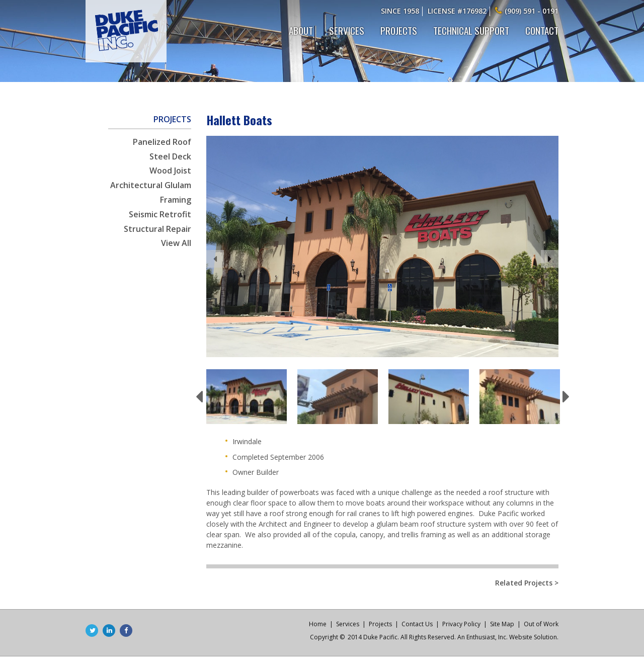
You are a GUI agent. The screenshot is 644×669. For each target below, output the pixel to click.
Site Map (502, 624)
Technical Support (471, 30)
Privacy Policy (461, 624)
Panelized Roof (162, 142)
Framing (176, 200)
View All (176, 243)
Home (318, 624)
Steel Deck (170, 156)
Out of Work (541, 624)
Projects (399, 30)
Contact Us (417, 624)
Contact (542, 30)
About (301, 30)
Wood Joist (170, 171)
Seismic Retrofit (160, 214)
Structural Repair (157, 229)
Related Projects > (527, 583)
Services (347, 30)
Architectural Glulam (151, 185)
